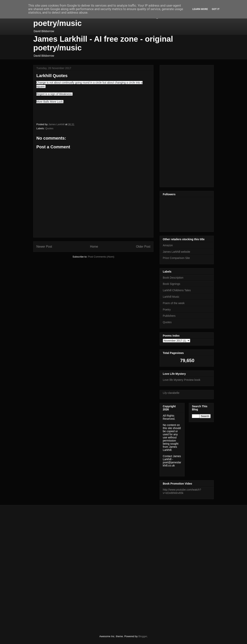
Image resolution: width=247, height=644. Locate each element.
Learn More (200, 9)
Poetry (167, 310)
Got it (216, 9)
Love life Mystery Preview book (182, 380)
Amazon (168, 245)
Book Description (173, 278)
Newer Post (44, 247)
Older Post (143, 247)
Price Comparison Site (176, 258)
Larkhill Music (171, 297)
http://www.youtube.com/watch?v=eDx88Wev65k (182, 491)
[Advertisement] (174, 125)
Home (94, 247)
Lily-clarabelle (171, 393)
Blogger (143, 636)
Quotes (49, 128)
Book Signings (172, 284)
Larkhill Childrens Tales (177, 290)
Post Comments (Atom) (101, 257)
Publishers (169, 316)
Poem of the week (174, 303)
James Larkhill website (176, 252)
